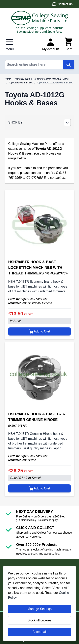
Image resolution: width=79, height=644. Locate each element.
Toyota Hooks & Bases (21, 83)
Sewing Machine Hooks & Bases (51, 79)
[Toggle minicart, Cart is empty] (69, 44)
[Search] (69, 65)
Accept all (39, 632)
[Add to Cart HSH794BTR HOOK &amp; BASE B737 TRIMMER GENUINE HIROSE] (39, 488)
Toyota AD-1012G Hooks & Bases (55, 83)
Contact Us (62, 4)
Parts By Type (22, 79)
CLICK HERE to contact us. (46, 178)
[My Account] (50, 44)
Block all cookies (39, 620)
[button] (39, 123)
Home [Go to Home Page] (8, 79)
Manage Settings (39, 609)
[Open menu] (10, 44)
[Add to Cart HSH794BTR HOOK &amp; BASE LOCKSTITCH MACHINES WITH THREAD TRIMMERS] (39, 331)
